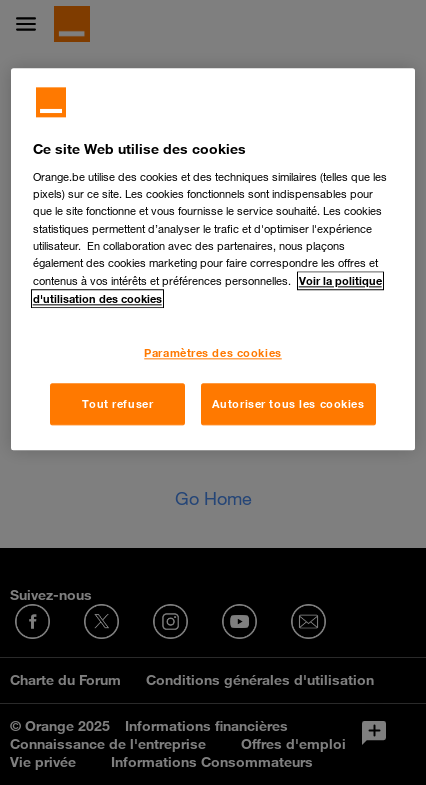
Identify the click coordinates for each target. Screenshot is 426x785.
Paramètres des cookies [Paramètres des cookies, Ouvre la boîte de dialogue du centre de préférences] (213, 352)
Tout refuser (117, 403)
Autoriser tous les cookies (288, 403)
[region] (213, 259)
